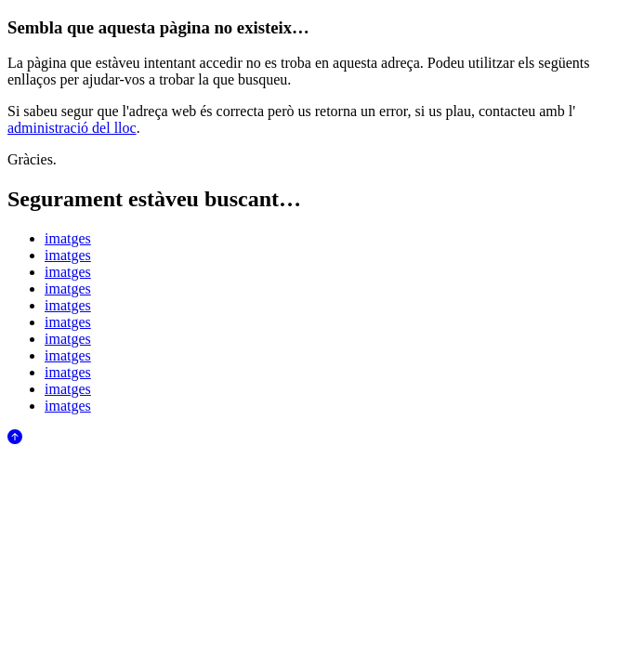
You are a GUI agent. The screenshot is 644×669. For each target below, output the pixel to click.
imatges (68, 238)
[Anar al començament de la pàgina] (15, 439)
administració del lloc (72, 128)
